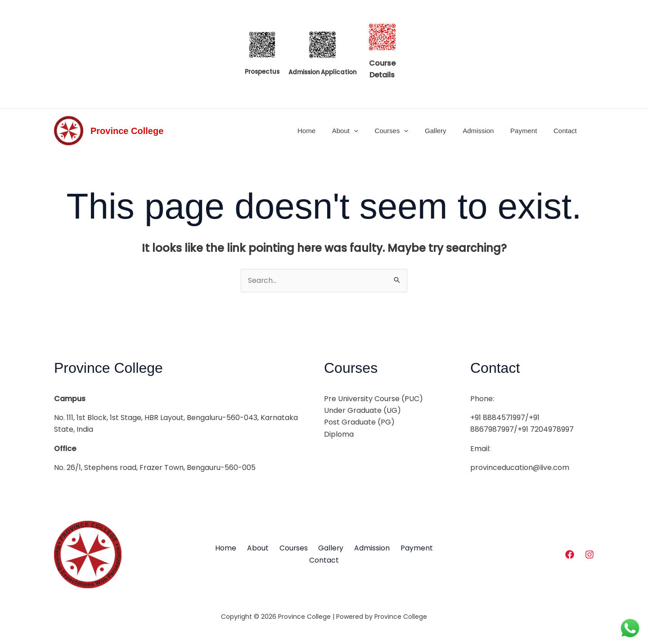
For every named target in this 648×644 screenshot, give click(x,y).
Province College (127, 131)
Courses (405, 131)
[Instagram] (589, 555)
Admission (486, 131)
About (361, 131)
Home (326, 131)
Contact (567, 131)
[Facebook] (570, 555)
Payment (528, 131)
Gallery (446, 131)
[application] (371, 131)
